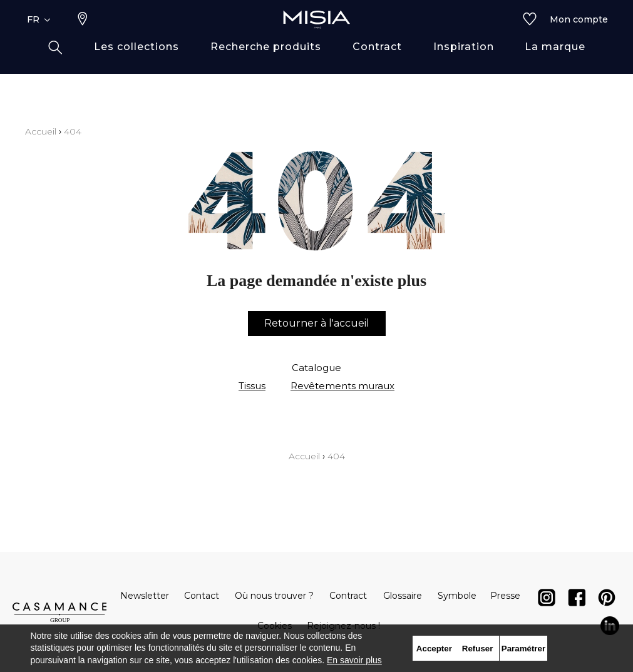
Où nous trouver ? (274, 596)
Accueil (41, 131)
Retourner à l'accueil (317, 323)
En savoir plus (354, 660)
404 (73, 131)
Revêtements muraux (342, 386)
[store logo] (317, 39)
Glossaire (403, 596)
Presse (505, 596)
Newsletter (145, 596)
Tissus (252, 386)
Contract (348, 596)
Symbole (457, 596)
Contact (202, 596)
